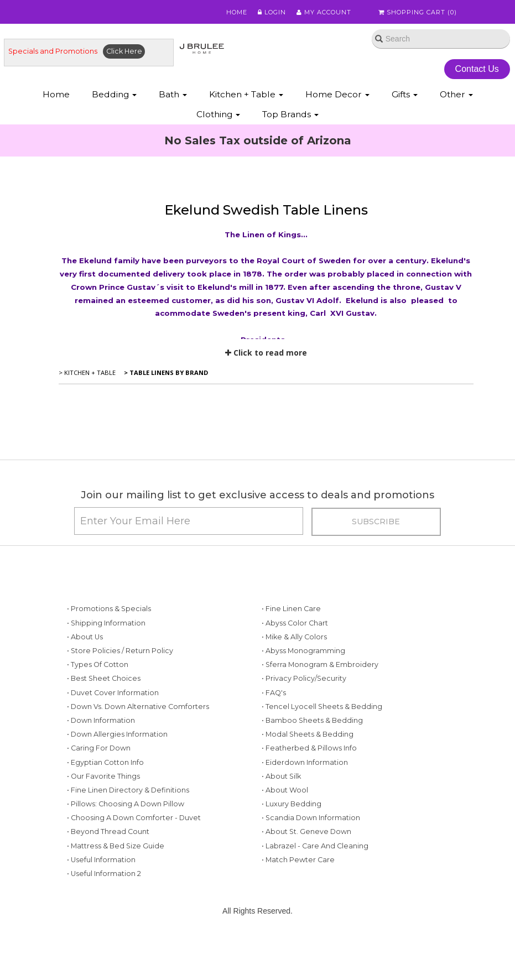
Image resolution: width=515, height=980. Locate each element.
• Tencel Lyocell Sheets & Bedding (322, 707)
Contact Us (477, 69)
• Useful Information (101, 860)
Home (237, 12)
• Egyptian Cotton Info (105, 762)
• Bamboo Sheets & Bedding (312, 720)
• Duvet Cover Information (113, 693)
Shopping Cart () (418, 12)
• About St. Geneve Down (306, 832)
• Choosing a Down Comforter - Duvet (134, 818)
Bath (173, 94)
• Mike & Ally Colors (294, 637)
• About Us (85, 637)
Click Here (124, 51)
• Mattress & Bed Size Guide (116, 846)
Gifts (405, 94)
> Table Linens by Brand (165, 372)
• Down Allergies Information (117, 734)
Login (272, 12)
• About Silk (281, 776)
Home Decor (337, 94)
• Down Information (101, 720)
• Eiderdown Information (305, 762)
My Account (324, 12)
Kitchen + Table (246, 94)
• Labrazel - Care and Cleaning (315, 846)
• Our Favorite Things (103, 776)
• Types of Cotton (98, 664)
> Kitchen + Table (87, 372)
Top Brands (290, 114)
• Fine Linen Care (291, 609)
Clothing (218, 114)
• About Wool (285, 790)
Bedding (114, 94)
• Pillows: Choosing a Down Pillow (126, 804)
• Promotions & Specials (109, 609)
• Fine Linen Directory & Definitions (128, 790)
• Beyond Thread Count (108, 832)
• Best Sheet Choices (104, 678)
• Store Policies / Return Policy (120, 651)
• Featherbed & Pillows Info (309, 748)
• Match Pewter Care (298, 860)
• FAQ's (274, 693)
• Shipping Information (106, 623)
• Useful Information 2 (104, 874)
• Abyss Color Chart (295, 623)
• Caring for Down (99, 748)
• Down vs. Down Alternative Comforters (138, 707)
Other (456, 94)
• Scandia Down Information (311, 818)
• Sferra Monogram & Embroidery (320, 664)
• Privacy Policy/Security (304, 678)
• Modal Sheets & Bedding (308, 734)
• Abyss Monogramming (303, 651)
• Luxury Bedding (292, 804)
